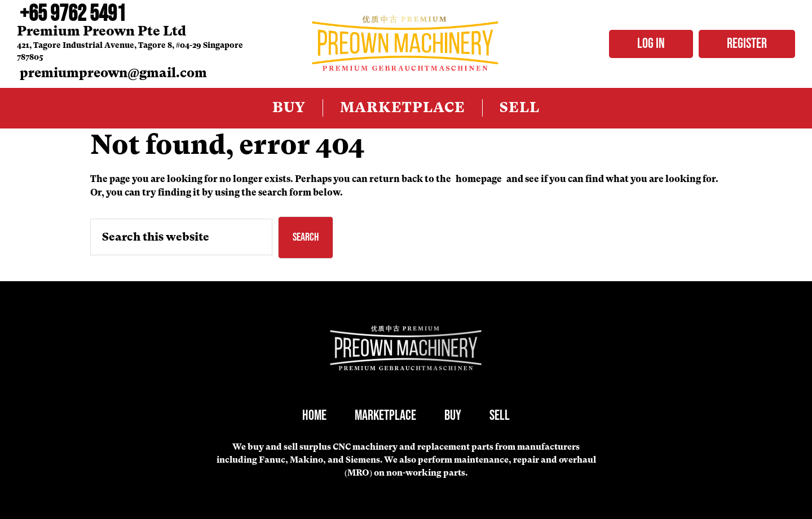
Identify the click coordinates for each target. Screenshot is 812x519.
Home (314, 416)
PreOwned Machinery (406, 44)
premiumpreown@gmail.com (113, 73)
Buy (453, 416)
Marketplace (385, 416)
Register (747, 44)
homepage (479, 179)
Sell (500, 416)
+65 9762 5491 (73, 14)
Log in (651, 44)
